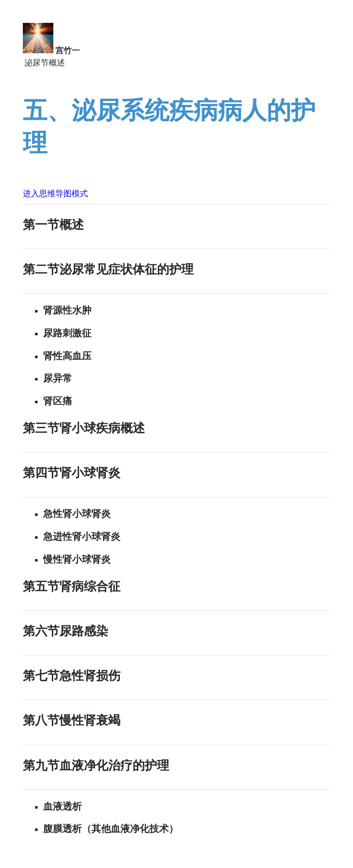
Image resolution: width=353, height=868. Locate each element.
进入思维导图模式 (55, 194)
